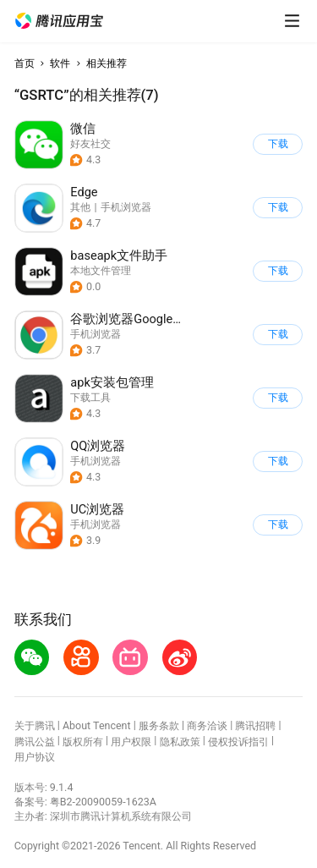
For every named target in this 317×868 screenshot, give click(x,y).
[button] (59, 21)
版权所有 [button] (83, 742)
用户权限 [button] (131, 742)
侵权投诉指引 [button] (238, 742)
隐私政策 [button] (180, 742)
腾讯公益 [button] (35, 742)
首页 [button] (25, 63)
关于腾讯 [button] (35, 725)
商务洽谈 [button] (207, 725)
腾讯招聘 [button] (255, 725)
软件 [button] (60, 63)
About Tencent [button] (97, 725)
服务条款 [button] (159, 725)
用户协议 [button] (35, 757)
